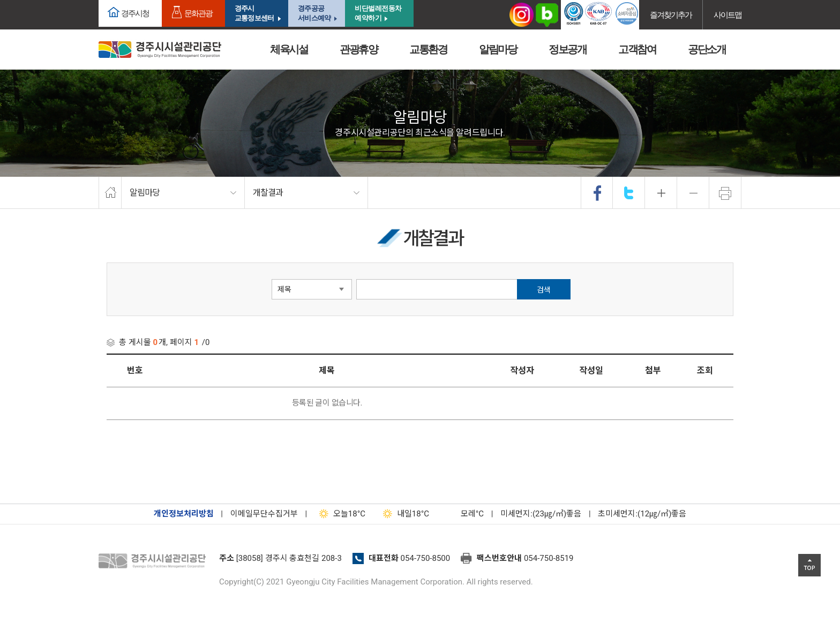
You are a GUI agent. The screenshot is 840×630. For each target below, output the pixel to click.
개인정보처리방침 (184, 514)
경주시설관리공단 (155, 561)
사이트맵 (727, 15)
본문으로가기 (24, 0)
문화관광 (198, 13)
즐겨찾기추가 (671, 15)
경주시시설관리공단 (160, 50)
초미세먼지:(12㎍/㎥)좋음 (642, 514)
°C (463, 514)
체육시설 (289, 49)
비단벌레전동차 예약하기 (378, 13)
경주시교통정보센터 (254, 13)
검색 (544, 290)
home (110, 193)
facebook (597, 193)
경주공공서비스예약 (314, 13)
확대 (661, 193)
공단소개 (707, 49)
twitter (629, 193)
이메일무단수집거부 (264, 514)
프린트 (725, 193)
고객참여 (637, 49)
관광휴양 (358, 49)
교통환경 (428, 49)
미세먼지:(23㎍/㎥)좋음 (541, 514)
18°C (340, 514)
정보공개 (567, 49)
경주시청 (135, 13)
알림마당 (498, 49)
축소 (693, 193)
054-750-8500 (426, 558)
